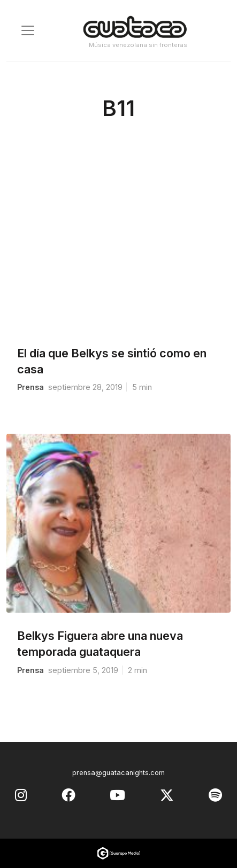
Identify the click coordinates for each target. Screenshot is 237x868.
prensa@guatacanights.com (119, 773)
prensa (30, 387)
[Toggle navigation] (28, 30)
